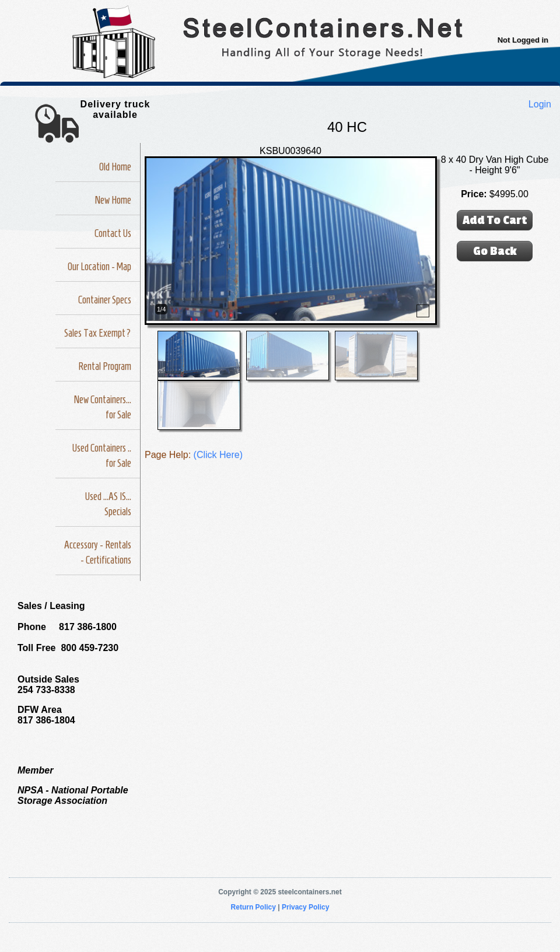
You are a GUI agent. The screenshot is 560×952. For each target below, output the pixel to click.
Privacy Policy (305, 907)
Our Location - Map (99, 267)
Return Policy (253, 907)
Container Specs (105, 300)
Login (540, 104)
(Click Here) (218, 455)
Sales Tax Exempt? (98, 333)
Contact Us (113, 233)
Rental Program (105, 366)
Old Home (115, 167)
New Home (113, 200)
